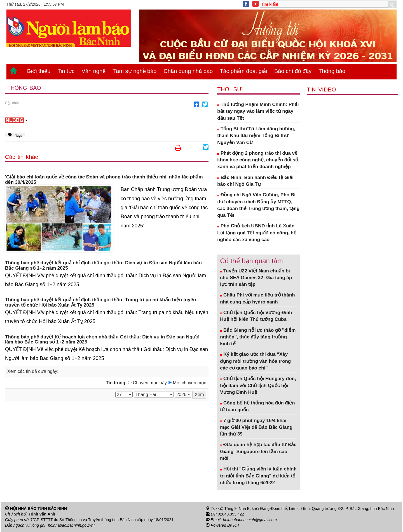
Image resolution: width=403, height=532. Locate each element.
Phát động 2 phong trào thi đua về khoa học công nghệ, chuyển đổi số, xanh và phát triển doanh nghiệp (258, 160)
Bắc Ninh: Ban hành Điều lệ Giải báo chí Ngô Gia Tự (255, 181)
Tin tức (66, 71)
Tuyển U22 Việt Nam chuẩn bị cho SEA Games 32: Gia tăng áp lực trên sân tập (256, 278)
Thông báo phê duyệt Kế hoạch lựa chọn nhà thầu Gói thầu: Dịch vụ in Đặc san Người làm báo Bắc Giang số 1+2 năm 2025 (102, 340)
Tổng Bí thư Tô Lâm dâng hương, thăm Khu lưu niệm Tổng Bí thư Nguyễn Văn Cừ (256, 136)
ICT (236, 525)
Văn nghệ (94, 71)
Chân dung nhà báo (188, 71)
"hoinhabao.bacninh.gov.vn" (71, 525)
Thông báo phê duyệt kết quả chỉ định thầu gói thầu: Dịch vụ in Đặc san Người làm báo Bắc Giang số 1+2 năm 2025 (103, 266)
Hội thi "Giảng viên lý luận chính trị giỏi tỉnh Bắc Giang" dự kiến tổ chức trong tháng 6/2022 (258, 476)
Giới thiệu (38, 71)
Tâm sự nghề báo (134, 71)
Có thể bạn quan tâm (251, 261)
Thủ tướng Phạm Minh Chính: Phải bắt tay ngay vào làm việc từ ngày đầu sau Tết (258, 111)
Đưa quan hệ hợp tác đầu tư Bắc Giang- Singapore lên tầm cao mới (258, 451)
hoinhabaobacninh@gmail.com (250, 520)
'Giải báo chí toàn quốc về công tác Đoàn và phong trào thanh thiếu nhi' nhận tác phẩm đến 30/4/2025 (104, 180)
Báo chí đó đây (293, 71)
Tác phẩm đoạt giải (243, 71)
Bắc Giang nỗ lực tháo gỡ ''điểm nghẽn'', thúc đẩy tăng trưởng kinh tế (258, 337)
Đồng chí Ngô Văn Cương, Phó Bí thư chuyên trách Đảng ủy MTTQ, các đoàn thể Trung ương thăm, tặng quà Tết (258, 205)
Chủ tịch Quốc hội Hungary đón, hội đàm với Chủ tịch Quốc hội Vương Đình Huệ (258, 385)
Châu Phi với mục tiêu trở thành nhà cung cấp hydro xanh (257, 298)
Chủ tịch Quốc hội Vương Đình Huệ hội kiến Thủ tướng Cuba (256, 316)
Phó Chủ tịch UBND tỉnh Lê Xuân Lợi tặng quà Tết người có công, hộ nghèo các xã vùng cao (257, 233)
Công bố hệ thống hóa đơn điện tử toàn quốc (257, 406)
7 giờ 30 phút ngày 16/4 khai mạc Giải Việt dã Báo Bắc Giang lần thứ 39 (256, 427)
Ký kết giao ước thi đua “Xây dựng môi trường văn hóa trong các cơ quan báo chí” (255, 361)
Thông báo (332, 71)
